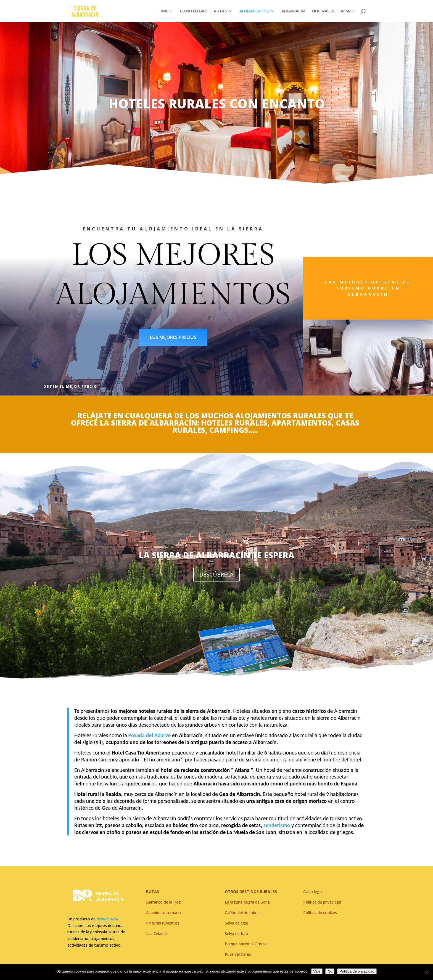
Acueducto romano (163, 913)
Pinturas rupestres (163, 923)
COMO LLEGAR (193, 11)
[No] (426, 972)
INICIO (167, 11)
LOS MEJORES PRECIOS (173, 337)
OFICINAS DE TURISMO (333, 11)
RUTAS (220, 11)
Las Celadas (157, 933)
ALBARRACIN (293, 11)
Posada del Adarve (149, 735)
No (330, 971)
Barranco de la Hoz (163, 902)
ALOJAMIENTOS (254, 11)
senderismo (276, 825)
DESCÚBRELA (216, 577)
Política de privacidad (357, 971)
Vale (317, 971)
